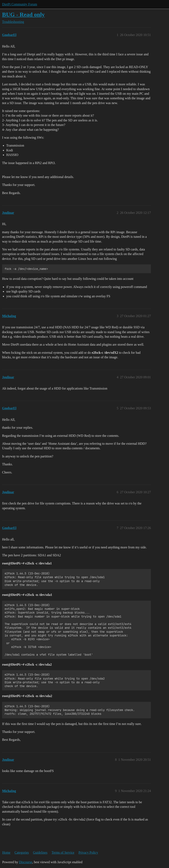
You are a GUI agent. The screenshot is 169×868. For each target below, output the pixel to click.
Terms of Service (63, 852)
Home (6, 852)
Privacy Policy (88, 852)
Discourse (26, 862)
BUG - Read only (23, 14)
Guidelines (40, 852)
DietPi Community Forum (20, 4)
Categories (22, 852)
